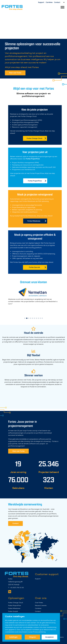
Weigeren (32, 637)
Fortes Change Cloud (36, 138)
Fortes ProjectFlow (37, 181)
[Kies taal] (64, 2)
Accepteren (49, 637)
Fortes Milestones (37, 221)
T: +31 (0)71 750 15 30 (16, 591)
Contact (57, 2)
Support (41, 2)
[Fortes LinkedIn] (10, 595)
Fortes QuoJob (37, 267)
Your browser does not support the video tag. (33, 24)
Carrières (49, 2)
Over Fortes (39, 606)
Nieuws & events (41, 609)
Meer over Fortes (15, 73)
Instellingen (13, 637)
